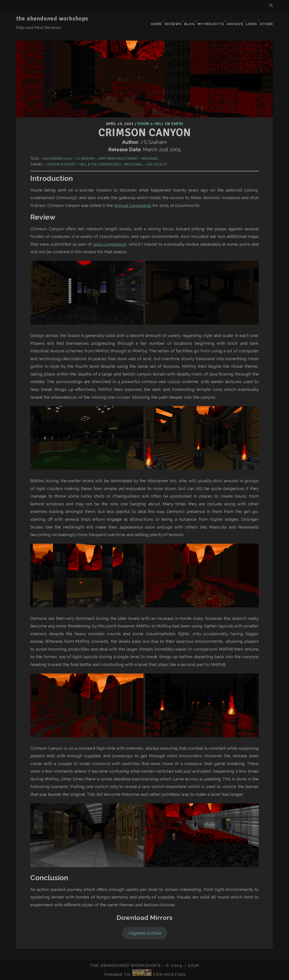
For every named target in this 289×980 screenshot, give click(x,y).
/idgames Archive (144, 924)
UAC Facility (157, 155)
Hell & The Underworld (100, 155)
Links (251, 19)
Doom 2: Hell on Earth (160, 116)
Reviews (171, 19)
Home (153, 19)
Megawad (150, 150)
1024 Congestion (110, 235)
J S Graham (85, 150)
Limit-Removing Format (118, 150)
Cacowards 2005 (57, 150)
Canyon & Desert (61, 155)
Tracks (140, 973)
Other (267, 19)
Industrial (134, 155)
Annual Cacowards (133, 196)
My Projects (209, 19)
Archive (233, 19)
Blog (188, 19)
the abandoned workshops (52, 19)
